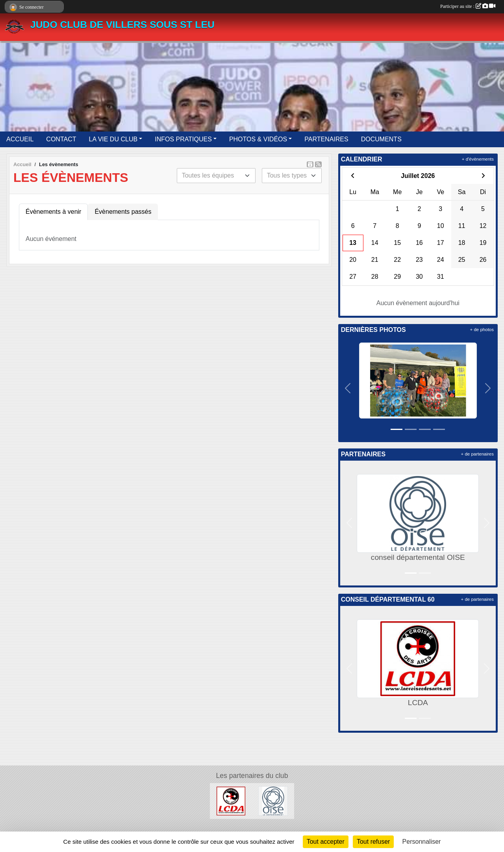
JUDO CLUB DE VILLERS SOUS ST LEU (122, 25)
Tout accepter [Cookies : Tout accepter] (326, 842)
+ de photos (482, 330)
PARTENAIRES (326, 139)
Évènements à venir (53, 212)
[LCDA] (231, 801)
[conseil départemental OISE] (273, 801)
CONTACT (61, 139)
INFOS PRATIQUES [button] (183, 139)
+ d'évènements (478, 159)
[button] (348, 388)
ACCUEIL (20, 139)
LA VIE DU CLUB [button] (113, 139)
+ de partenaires (477, 454)
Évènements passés (123, 212)
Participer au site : (468, 6)
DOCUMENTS (381, 139)
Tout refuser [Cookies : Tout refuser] (373, 842)
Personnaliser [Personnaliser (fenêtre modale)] (422, 842)
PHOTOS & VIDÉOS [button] (258, 139)
